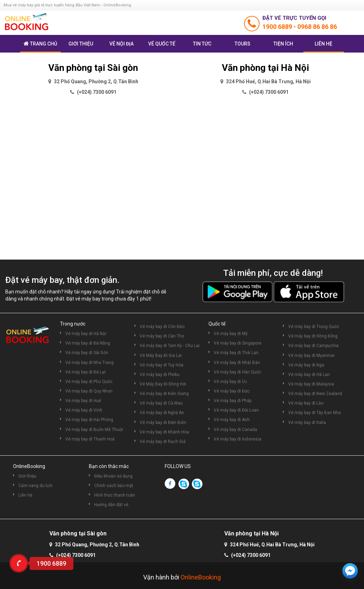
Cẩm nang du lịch (35, 486)
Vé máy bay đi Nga (306, 365)
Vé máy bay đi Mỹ (231, 334)
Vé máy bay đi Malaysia (311, 384)
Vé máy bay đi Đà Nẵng (88, 343)
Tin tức (202, 44)
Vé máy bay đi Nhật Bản (237, 363)
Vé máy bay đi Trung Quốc (314, 327)
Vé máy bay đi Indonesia (238, 439)
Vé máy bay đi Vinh (84, 410)
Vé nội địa (122, 44)
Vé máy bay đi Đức (232, 391)
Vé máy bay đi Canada (235, 430)
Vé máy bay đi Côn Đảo (162, 327)
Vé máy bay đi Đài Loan (236, 410)
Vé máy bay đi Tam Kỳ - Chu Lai (170, 346)
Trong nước (73, 324)
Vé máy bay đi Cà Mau (161, 403)
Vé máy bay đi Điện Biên (163, 423)
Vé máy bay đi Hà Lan (309, 375)
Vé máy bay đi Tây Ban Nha (314, 413)
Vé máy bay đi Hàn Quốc (238, 372)
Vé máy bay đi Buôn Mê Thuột (94, 430)
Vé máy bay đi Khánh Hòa (164, 432)
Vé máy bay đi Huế (83, 401)
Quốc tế (217, 324)
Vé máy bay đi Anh (232, 420)
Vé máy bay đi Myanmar (311, 356)
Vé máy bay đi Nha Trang (89, 363)
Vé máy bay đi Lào (306, 403)
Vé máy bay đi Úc (230, 382)
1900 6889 (278, 27)
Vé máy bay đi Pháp (233, 401)
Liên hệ (323, 44)
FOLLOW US (178, 466)
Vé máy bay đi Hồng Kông (313, 336)
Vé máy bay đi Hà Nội (86, 334)
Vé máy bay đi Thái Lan (236, 353)
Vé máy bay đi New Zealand (315, 394)
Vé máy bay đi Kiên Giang (164, 394)
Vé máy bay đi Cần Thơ (162, 336)
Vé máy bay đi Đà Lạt (86, 372)
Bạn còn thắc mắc (109, 466)
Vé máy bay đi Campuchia (313, 346)
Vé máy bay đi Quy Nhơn (89, 391)
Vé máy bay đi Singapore (238, 343)
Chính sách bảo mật (114, 486)
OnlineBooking (29, 466)
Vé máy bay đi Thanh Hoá (90, 439)
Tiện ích (283, 44)
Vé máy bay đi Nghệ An (162, 413)
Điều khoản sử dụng (113, 476)
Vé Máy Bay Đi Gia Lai (161, 356)
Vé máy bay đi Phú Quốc (89, 382)
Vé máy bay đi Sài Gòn (87, 353)
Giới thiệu (81, 44)
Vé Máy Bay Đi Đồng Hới (163, 384)
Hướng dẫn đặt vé (111, 505)
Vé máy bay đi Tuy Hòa (162, 365)
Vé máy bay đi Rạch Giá (163, 442)
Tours (242, 44)
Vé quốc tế (162, 44)
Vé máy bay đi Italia (307, 423)
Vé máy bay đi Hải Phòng (89, 420)
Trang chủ (40, 44)
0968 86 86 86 (317, 27)
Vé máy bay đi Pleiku (160, 375)
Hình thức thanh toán (115, 495)
